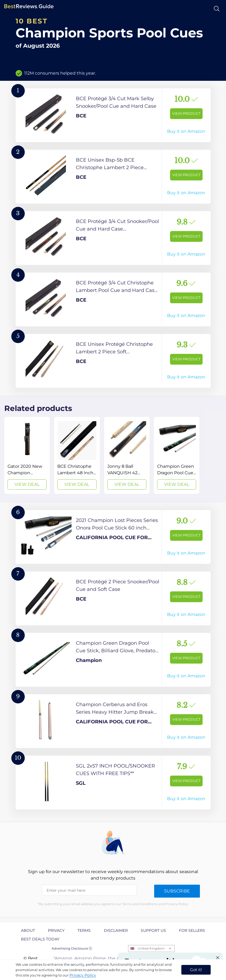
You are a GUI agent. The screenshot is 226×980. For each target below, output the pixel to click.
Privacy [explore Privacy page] (56, 930)
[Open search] (217, 9)
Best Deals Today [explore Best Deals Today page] (40, 939)
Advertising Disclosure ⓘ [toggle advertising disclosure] (72, 948)
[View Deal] (27, 455)
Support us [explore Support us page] (153, 930)
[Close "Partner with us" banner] (218, 958)
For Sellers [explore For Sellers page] (192, 930)
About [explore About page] (28, 930)
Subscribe (177, 891)
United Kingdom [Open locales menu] (151, 948)
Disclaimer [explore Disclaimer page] (116, 930)
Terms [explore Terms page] (84, 930)
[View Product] (113, 115)
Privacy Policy (83, 975)
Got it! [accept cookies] (196, 970)
